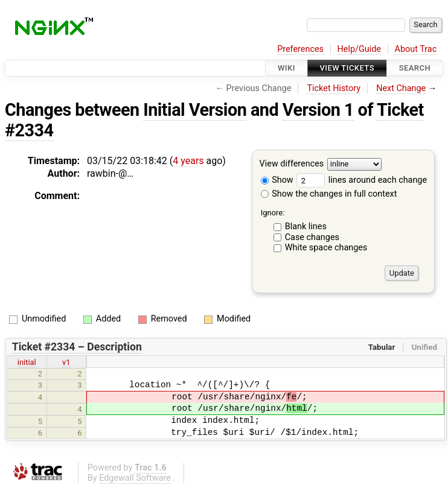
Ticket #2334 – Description (77, 347)
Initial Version (195, 110)
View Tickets (347, 68)
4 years (188, 161)
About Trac (416, 49)
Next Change (401, 88)
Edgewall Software (135, 478)
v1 (66, 362)
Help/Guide (359, 49)
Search (415, 68)
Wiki (286, 68)
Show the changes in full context (329, 194)
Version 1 (318, 110)
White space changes (326, 248)
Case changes (312, 237)
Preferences (300, 49)
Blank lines (306, 227)
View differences (292, 164)
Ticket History (334, 88)
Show (277, 180)
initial (27, 362)
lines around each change (362, 180)
